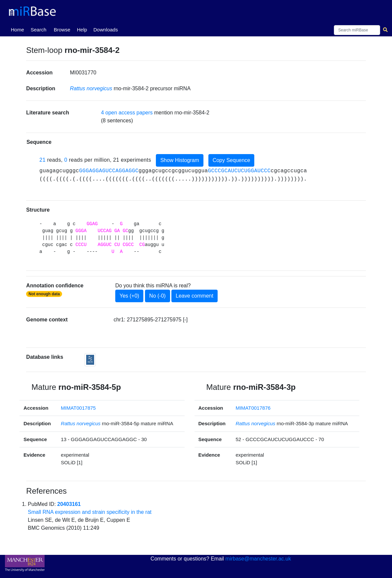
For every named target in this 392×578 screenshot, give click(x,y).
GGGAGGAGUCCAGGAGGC (109, 171)
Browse (62, 30)
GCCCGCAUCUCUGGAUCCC (239, 171)
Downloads (106, 30)
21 (42, 160)
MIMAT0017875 (78, 408)
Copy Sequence (232, 160)
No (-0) (158, 296)
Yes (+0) (129, 296)
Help (82, 30)
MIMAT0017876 (253, 408)
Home (19, 29)
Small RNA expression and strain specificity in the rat (89, 512)
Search (39, 30)
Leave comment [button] (195, 296)
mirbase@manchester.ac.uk (258, 559)
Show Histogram (179, 160)
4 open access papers (127, 113)
